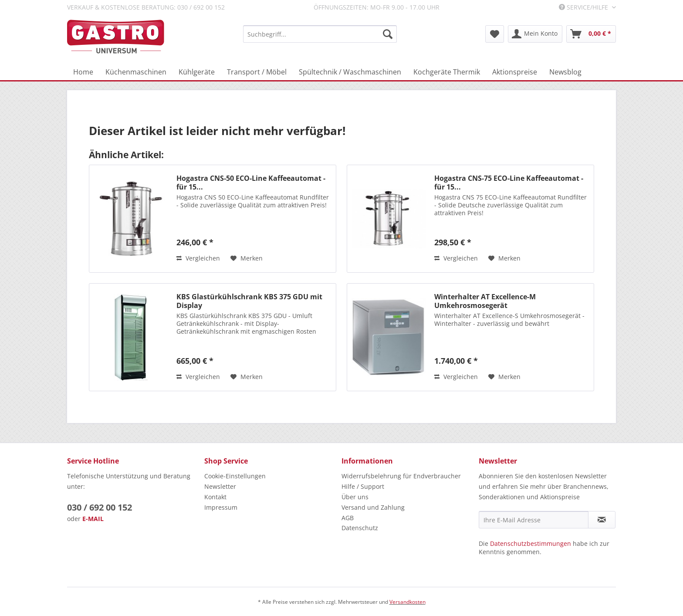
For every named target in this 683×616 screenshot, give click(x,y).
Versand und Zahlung (373, 507)
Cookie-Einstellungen (235, 476)
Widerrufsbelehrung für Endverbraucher (401, 476)
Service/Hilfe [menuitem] (584, 7)
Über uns (355, 497)
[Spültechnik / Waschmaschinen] (350, 72)
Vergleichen (198, 258)
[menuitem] (320, 34)
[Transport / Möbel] (257, 72)
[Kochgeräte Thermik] (447, 72)
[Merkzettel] (495, 34)
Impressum (221, 507)
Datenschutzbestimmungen (531, 543)
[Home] (83, 72)
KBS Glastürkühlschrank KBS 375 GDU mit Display (249, 301)
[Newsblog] (565, 72)
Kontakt (215, 497)
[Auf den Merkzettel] (247, 258)
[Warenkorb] (591, 34)
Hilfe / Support (363, 486)
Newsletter (220, 486)
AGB (348, 518)
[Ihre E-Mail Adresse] (534, 520)
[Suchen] (388, 34)
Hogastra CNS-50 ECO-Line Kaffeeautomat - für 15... (251, 183)
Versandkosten (407, 602)
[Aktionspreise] (515, 72)
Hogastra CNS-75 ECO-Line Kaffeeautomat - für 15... (509, 183)
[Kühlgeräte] (197, 72)
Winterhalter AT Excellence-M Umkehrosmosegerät (485, 301)
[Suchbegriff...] (320, 34)
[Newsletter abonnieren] (602, 520)
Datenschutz (360, 528)
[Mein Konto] (535, 34)
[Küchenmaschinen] (136, 72)
